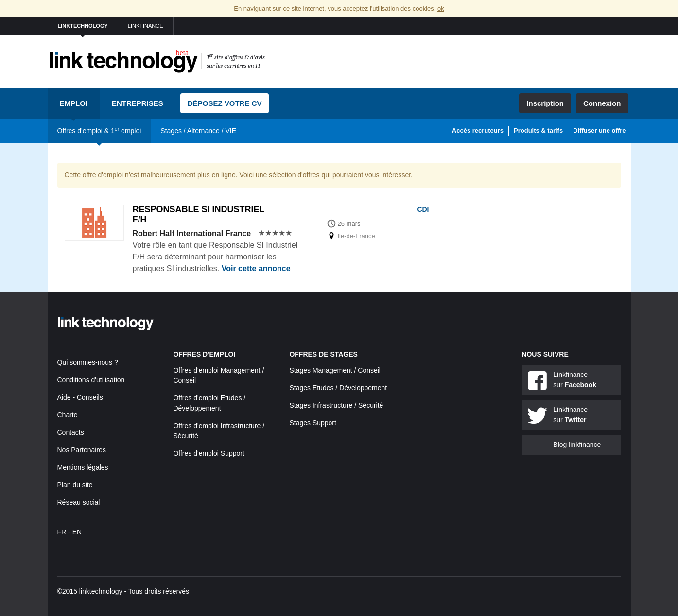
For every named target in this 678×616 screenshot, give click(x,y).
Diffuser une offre (599, 130)
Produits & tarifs (538, 130)
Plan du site (75, 485)
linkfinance (146, 26)
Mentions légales (83, 467)
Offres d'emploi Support (209, 453)
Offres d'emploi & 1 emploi (99, 130)
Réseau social (79, 502)
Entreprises (138, 103)
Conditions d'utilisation (91, 380)
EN (77, 532)
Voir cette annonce (256, 268)
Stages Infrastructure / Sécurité (336, 405)
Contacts (71, 432)
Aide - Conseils (80, 397)
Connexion (602, 103)
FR (62, 532)
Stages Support (313, 423)
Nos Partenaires (82, 450)
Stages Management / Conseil (335, 370)
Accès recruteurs (478, 130)
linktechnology (83, 26)
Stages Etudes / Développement (338, 388)
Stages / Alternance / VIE (198, 131)
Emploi (74, 103)
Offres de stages (323, 354)
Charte (68, 415)
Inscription (545, 103)
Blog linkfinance (577, 445)
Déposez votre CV (225, 103)
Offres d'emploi (204, 354)
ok (441, 9)
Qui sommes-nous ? (88, 362)
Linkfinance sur (575, 380)
